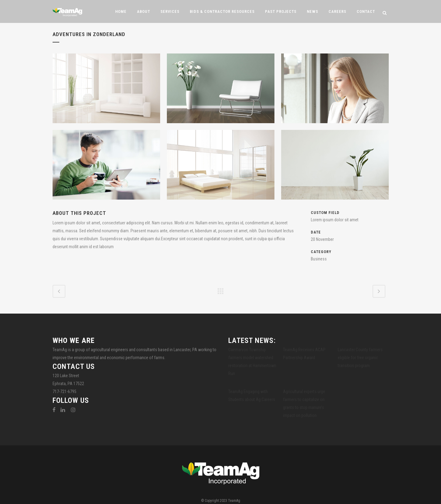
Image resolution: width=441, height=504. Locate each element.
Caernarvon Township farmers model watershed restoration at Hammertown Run (252, 362)
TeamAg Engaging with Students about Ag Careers (252, 395)
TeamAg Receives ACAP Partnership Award (304, 354)
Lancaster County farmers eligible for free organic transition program (360, 358)
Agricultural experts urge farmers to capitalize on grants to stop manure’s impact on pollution (304, 403)
